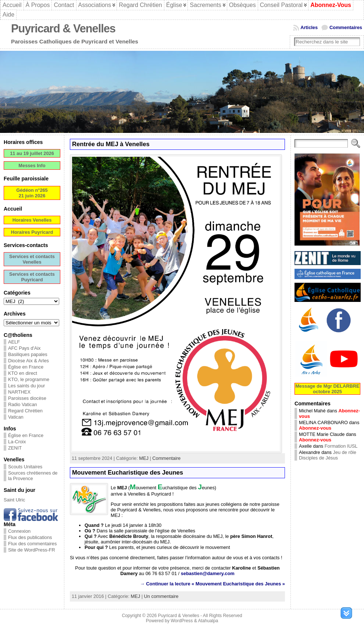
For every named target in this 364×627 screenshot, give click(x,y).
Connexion (19, 531)
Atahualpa (208, 621)
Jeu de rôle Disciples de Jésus (328, 455)
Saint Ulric (14, 500)
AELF (14, 342)
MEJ (144, 458)
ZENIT (15, 448)
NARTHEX (19, 392)
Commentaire (166, 458)
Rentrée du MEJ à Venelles (111, 144)
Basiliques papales (28, 354)
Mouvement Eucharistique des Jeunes (128, 473)
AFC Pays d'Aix (24, 348)
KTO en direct (23, 373)
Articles (309, 27)
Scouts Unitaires (25, 467)
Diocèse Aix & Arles (28, 361)
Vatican (16, 417)
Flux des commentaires (32, 544)
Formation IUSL (341, 446)
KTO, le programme (29, 379)
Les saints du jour (26, 386)
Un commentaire (161, 596)
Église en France (26, 367)
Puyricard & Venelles (63, 29)
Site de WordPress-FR (32, 550)
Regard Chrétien (25, 411)
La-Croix (17, 442)
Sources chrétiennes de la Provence (33, 476)
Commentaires (346, 27)
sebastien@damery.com (208, 573)
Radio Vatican (23, 404)
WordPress (182, 621)
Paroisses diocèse (27, 398)
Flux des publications (30, 537)
